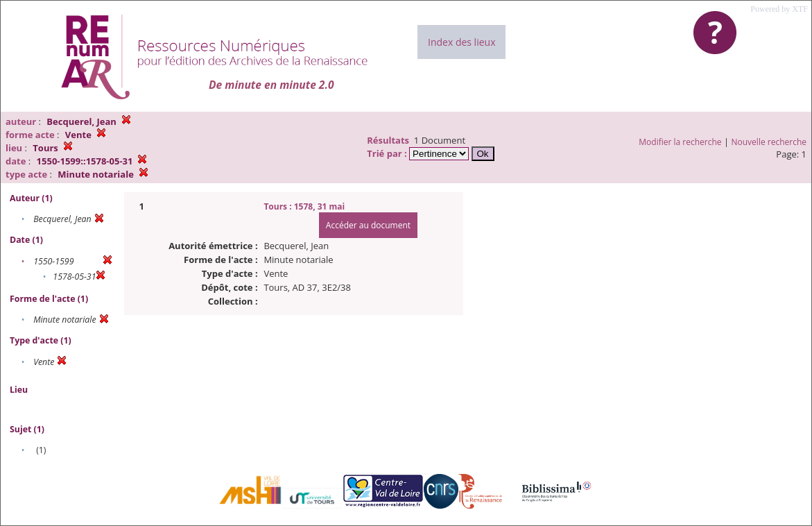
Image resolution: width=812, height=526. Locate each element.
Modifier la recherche (680, 142)
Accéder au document (368, 225)
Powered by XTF (779, 9)
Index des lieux (461, 42)
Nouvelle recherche (769, 142)
